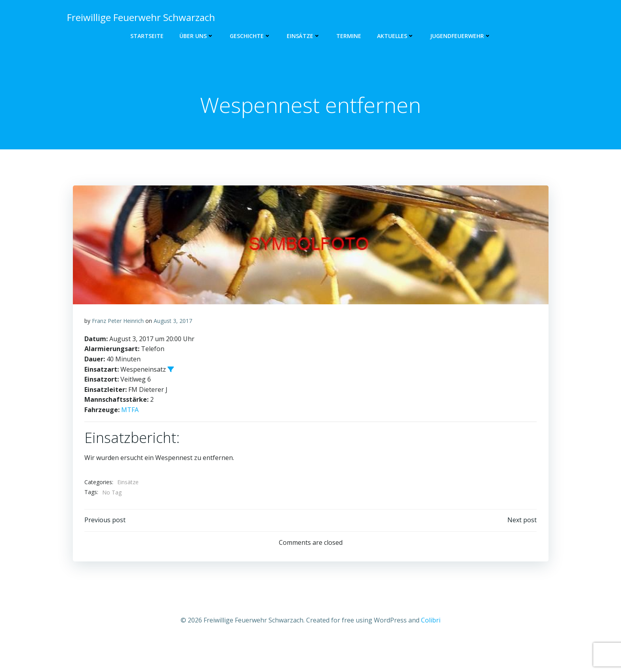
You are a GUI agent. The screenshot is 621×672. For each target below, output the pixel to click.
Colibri (431, 648)
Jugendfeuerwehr (461, 36)
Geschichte (250, 36)
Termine (349, 36)
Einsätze (304, 36)
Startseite (147, 36)
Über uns (197, 36)
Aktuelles (396, 36)
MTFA (130, 437)
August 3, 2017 (173, 348)
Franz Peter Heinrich (118, 348)
